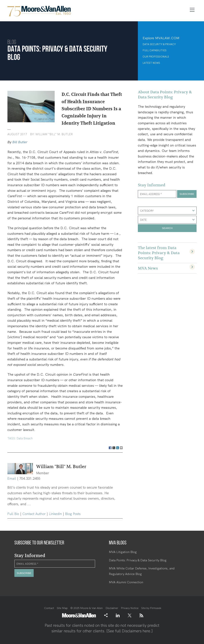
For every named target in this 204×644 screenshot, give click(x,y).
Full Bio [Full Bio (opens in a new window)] (13, 514)
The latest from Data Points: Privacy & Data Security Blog (159, 253)
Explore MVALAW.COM (161, 38)
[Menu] (193, 9)
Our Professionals (156, 57)
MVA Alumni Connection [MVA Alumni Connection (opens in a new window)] (126, 582)
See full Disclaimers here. (130, 631)
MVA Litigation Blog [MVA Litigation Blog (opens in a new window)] (123, 552)
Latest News (151, 63)
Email (12, 478)
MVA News (148, 268)
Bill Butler (20, 142)
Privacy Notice (130, 608)
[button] (106, 615)
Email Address (151, 194)
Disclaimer (112, 608)
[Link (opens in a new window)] (118, 615)
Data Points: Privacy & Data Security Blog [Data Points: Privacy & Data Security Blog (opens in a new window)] (138, 560)
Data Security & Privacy (159, 44)
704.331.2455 (30, 478)
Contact (49, 608)
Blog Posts (73, 514)
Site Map (62, 608)
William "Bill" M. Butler (54, 134)
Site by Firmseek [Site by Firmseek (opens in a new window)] (151, 608)
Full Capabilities (155, 50)
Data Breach (25, 438)
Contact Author (34, 514)
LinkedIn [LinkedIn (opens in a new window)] (55, 514)
